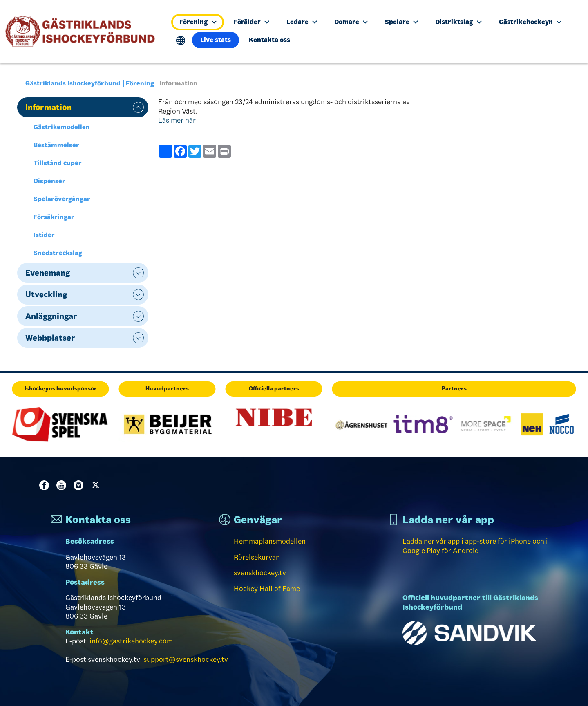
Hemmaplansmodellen (270, 541)
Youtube (63, 485)
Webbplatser (50, 338)
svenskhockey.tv (260, 573)
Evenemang (48, 273)
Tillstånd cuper (58, 163)
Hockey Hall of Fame (267, 589)
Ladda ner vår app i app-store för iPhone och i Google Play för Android (475, 546)
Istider (44, 235)
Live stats (216, 40)
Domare (351, 22)
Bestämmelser (56, 145)
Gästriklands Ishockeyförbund (73, 83)
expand (138, 107)
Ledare (302, 22)
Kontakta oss (269, 40)
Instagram (80, 485)
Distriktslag (458, 22)
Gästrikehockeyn (530, 22)
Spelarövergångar (62, 199)
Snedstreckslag (58, 253)
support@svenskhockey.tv (186, 659)
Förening (198, 22)
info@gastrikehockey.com (131, 641)
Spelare (401, 22)
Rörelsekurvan (257, 557)
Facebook (46, 485)
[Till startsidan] (84, 31)
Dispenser (49, 181)
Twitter (97, 485)
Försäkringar (54, 217)
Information (48, 107)
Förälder (252, 22)
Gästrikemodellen (62, 127)
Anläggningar (51, 316)
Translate (181, 41)
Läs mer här (178, 120)
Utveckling (46, 294)
